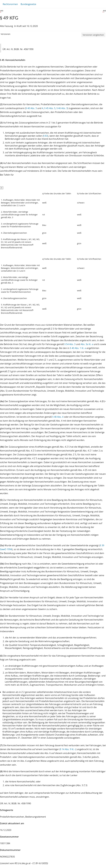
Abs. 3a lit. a (87, 344)
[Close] (2, 188)
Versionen (6, 34)
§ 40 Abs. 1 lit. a (78, 348)
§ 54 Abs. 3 (70, 344)
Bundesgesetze (28, 4)
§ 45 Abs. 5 (50, 108)
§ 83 (45, 136)
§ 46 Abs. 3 (62, 108)
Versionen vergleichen (93, 35)
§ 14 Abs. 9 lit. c (68, 749)
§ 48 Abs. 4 (58, 417)
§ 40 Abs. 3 (31, 108)
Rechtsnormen (10, 4)
